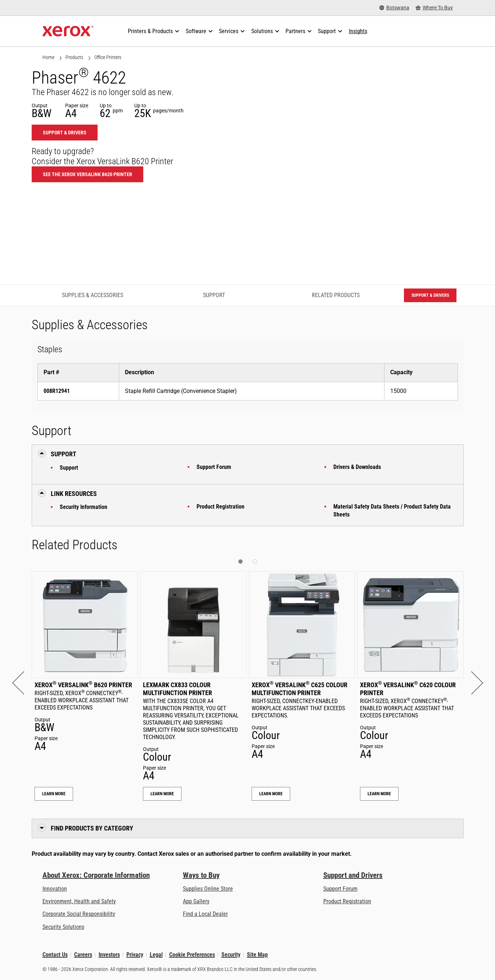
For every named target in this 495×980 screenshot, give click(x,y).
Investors (109, 955)
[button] (24, 683)
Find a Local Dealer (205, 914)
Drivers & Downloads (357, 467)
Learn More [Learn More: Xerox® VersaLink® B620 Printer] (54, 794)
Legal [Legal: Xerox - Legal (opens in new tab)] (156, 955)
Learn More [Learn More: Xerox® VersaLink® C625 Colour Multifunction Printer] (271, 794)
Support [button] (64, 454)
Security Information (84, 507)
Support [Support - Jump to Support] (214, 295)
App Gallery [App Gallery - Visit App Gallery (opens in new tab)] (196, 901)
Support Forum (214, 467)
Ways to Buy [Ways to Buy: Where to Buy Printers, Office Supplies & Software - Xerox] (201, 875)
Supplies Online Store (208, 889)
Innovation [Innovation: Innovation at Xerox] (55, 889)
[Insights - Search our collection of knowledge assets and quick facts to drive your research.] (358, 31)
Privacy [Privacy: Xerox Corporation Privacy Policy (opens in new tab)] (135, 955)
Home (48, 57)
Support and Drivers (353, 875)
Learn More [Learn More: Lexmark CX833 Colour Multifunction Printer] (162, 794)
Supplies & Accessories (93, 295)
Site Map (257, 955)
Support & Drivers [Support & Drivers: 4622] (65, 133)
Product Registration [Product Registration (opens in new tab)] (347, 901)
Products (74, 57)
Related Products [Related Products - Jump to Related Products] (336, 295)
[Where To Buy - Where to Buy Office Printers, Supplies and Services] (434, 8)
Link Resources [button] (74, 494)
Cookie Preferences (192, 955)
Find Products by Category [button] (92, 828)
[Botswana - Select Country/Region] (394, 8)
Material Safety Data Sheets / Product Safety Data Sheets (392, 511)
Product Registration (220, 507)
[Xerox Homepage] (68, 31)
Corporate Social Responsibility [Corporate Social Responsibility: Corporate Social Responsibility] (79, 914)
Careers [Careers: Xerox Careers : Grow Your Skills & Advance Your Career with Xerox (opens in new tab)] (83, 955)
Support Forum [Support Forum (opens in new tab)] (340, 889)
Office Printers (108, 57)
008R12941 (57, 391)
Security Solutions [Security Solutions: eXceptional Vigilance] (63, 927)
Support (69, 468)
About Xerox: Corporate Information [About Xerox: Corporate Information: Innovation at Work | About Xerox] (96, 875)
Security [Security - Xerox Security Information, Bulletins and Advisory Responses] (231, 955)
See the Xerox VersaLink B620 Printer (87, 174)
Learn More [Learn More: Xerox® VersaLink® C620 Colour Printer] (379, 794)
